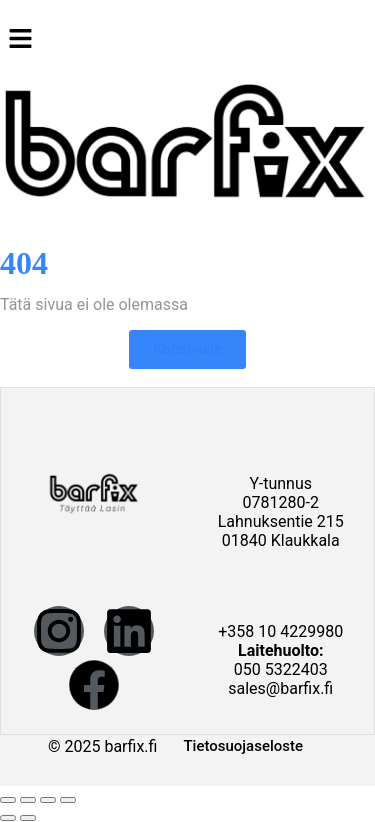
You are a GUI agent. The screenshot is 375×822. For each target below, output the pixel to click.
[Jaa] (48, 800)
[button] (187, 40)
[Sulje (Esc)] (68, 800)
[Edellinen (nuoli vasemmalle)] (8, 818)
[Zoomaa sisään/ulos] (8, 800)
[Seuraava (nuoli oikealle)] (28, 818)
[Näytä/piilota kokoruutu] (28, 800)
